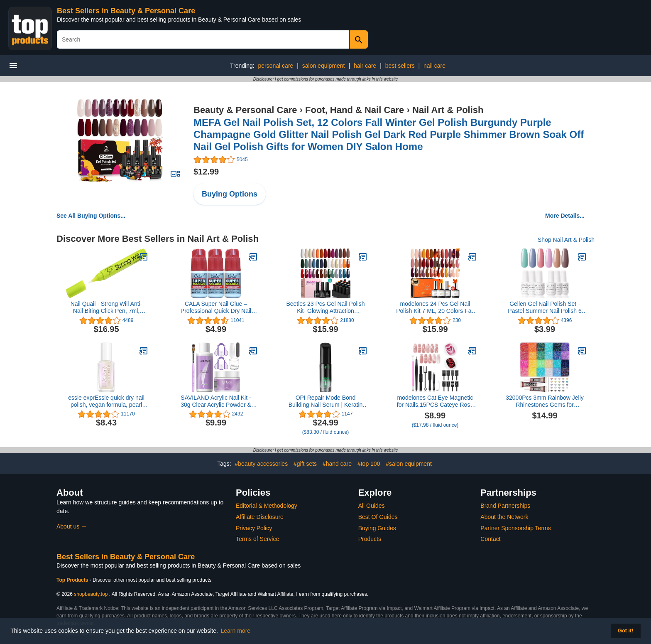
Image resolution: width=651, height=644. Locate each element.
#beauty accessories (262, 464)
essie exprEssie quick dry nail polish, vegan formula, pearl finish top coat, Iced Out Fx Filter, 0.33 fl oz (106, 401)
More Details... (565, 216)
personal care (276, 66)
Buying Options (230, 194)
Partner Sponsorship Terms (515, 528)
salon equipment (324, 66)
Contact (490, 539)
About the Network (504, 517)
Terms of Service (257, 539)
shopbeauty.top (91, 594)
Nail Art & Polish (448, 110)
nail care (434, 66)
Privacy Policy (254, 528)
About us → (72, 526)
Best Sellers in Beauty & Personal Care (126, 11)
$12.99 (206, 172)
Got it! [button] (625, 631)
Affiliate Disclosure (260, 517)
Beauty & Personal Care (245, 110)
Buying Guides (377, 528)
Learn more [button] (236, 631)
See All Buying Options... (91, 216)
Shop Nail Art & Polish (566, 240)
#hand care (337, 464)
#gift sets (305, 464)
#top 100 (369, 464)
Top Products (73, 580)
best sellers (400, 66)
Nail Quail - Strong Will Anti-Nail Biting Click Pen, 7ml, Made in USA (106, 307)
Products (370, 539)
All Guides (372, 506)
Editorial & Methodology (267, 506)
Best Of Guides (378, 517)
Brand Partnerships (505, 506)
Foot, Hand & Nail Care (355, 110)
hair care (365, 66)
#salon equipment (409, 464)
